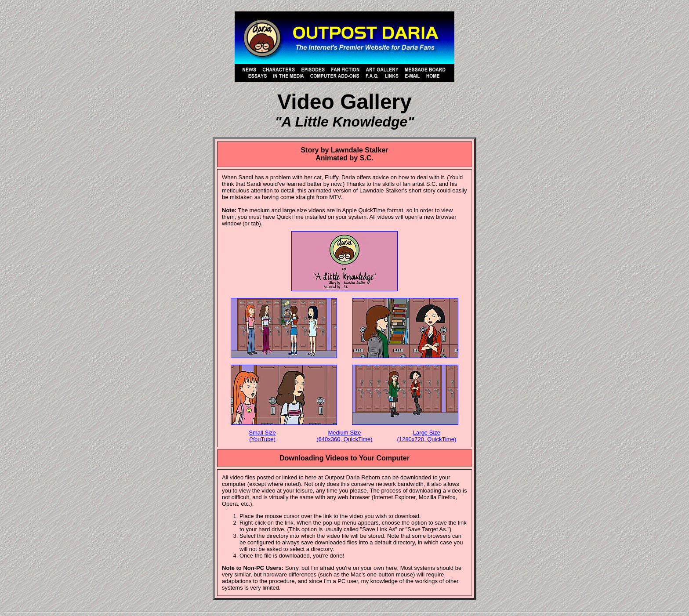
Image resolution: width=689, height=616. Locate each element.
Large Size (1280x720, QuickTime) (427, 436)
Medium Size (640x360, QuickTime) (344, 436)
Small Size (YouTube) (262, 436)
